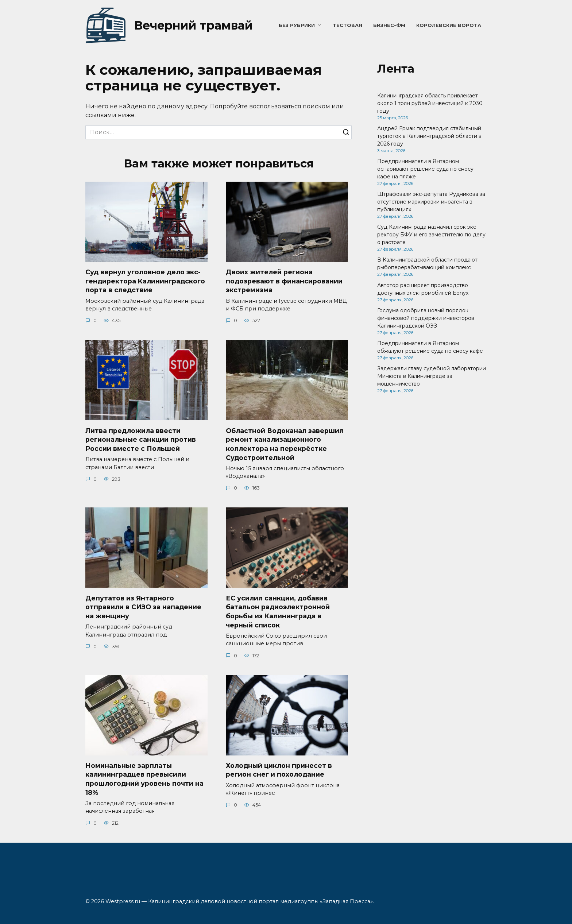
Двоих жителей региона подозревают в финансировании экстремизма (284, 281)
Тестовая (347, 25)
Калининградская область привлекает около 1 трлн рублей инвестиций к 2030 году (430, 103)
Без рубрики (297, 25)
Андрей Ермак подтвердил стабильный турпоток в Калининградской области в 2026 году (429, 136)
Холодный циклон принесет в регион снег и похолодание (279, 770)
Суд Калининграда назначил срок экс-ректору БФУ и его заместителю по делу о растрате (431, 235)
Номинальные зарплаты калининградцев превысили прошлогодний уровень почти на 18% (144, 779)
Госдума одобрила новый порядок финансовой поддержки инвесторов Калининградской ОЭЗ (426, 318)
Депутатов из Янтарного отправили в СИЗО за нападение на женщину (143, 607)
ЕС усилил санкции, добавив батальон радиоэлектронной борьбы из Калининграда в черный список (278, 612)
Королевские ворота (449, 25)
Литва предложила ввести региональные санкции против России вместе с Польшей (141, 440)
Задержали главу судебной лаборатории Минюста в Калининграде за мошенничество (432, 376)
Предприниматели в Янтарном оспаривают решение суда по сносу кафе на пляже (425, 169)
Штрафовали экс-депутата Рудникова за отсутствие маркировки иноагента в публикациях (431, 202)
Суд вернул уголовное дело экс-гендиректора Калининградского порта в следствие (145, 281)
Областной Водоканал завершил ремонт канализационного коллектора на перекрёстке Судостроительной (285, 444)
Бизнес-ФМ (389, 25)
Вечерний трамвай (193, 25)
